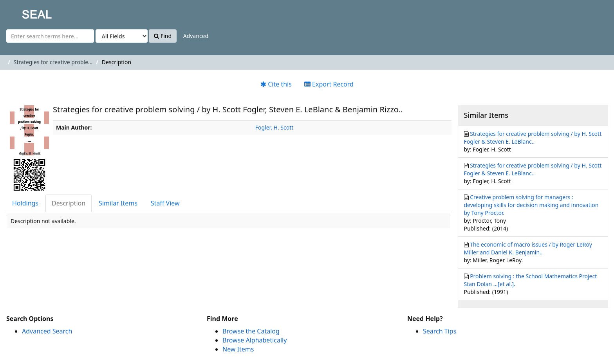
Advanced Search (47, 331)
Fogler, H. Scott (274, 127)
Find (163, 36)
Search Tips (440, 331)
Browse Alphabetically (255, 340)
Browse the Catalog (251, 331)
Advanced (196, 36)
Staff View (165, 203)
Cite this (276, 84)
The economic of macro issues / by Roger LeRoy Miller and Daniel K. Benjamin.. (528, 248)
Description (69, 203)
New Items (238, 349)
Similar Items (118, 203)
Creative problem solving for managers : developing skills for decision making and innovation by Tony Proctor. (531, 205)
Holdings (25, 203)
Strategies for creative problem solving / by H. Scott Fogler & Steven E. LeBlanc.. (533, 138)
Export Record (329, 84)
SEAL (21, 12)
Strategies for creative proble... (53, 62)
